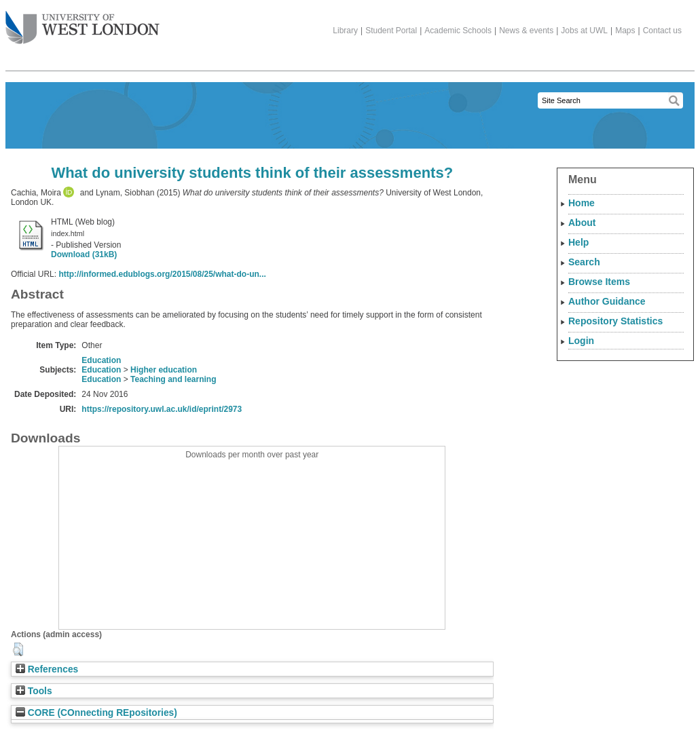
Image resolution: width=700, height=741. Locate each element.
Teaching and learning (173, 379)
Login (581, 341)
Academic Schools (458, 31)
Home (582, 203)
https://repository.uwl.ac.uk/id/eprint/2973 (162, 409)
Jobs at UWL (584, 31)
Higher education (164, 370)
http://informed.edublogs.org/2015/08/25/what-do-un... (162, 274)
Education (101, 360)
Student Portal (391, 31)
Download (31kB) (84, 254)
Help (578, 242)
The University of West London (82, 22)
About (582, 223)
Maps (625, 31)
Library (345, 31)
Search (584, 262)
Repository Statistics (615, 321)
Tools (34, 691)
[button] (18, 649)
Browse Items (599, 282)
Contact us (662, 31)
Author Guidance (607, 301)
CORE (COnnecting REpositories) (96, 713)
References (47, 669)
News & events (526, 31)
